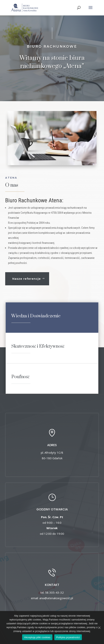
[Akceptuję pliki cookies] (99, 628)
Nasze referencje (27, 279)
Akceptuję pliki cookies (37, 637)
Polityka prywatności (68, 637)
